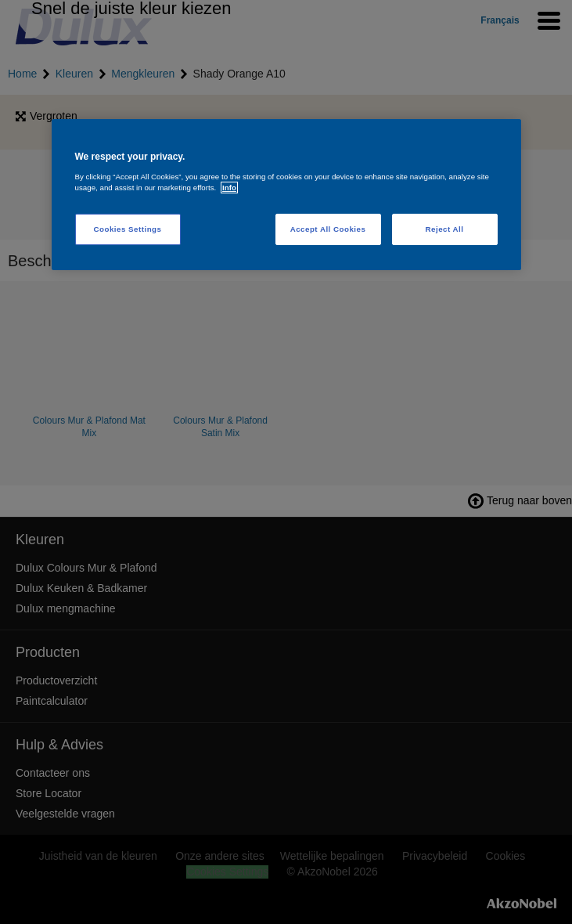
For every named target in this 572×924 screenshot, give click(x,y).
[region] (286, 195)
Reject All (445, 229)
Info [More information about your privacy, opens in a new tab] (229, 188)
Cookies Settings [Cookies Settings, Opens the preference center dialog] (128, 229)
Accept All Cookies (328, 229)
